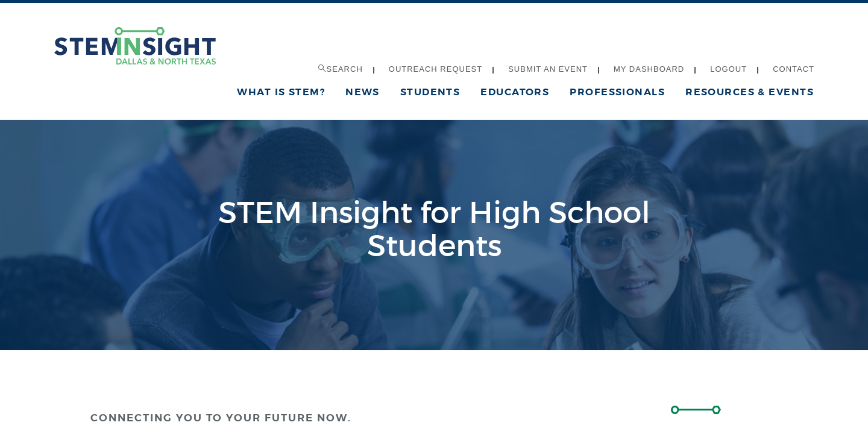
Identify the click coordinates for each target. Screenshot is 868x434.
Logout (728, 69)
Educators (515, 92)
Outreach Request (436, 69)
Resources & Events (750, 92)
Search (341, 69)
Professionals (617, 92)
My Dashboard (649, 69)
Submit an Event (548, 69)
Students (430, 92)
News (363, 92)
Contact (794, 69)
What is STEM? (281, 92)
